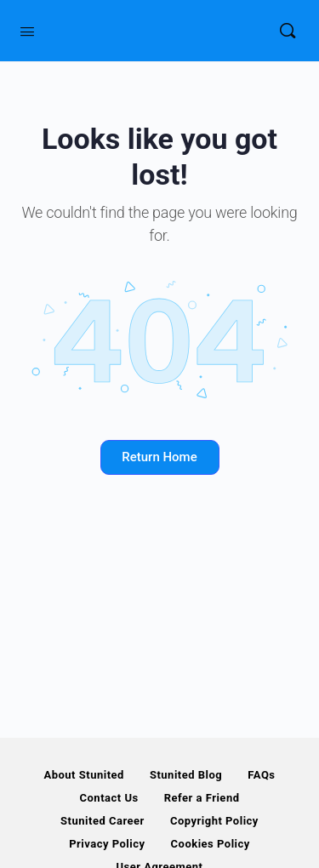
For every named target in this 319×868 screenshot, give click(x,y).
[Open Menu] (27, 30)
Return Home (159, 457)
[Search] (288, 31)
